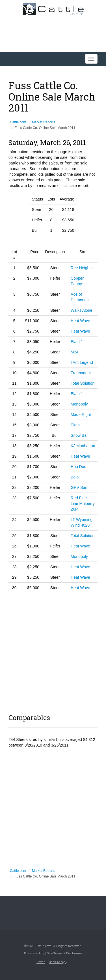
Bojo (75, 477)
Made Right (81, 415)
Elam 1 (77, 342)
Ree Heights (82, 268)
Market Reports (44, 122)
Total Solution (83, 383)
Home (41, 962)
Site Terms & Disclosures (65, 953)
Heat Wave (80, 321)
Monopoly (79, 404)
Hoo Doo (78, 467)
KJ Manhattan (83, 446)
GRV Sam (80, 487)
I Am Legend (82, 362)
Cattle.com (18, 122)
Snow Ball (79, 435)
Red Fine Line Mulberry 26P (83, 504)
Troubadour (81, 373)
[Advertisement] (53, 651)
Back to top (59, 962)
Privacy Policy (34, 953)
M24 (74, 352)
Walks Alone (82, 310)
